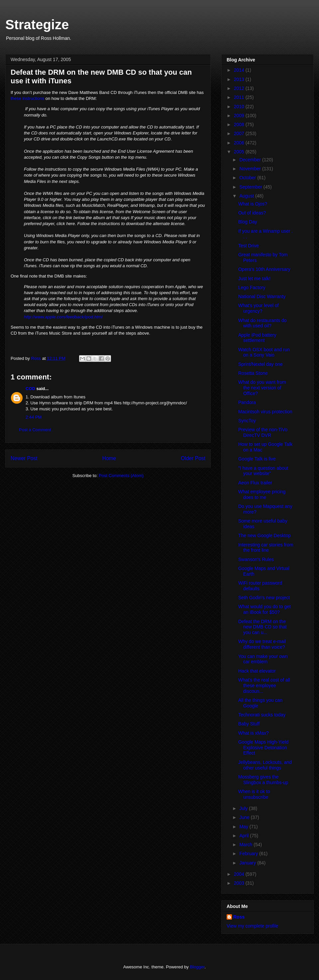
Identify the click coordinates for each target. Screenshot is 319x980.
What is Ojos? (253, 204)
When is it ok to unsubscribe (254, 794)
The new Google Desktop (265, 535)
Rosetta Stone (253, 373)
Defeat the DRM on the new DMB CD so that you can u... (263, 627)
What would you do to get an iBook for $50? (265, 609)
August (247, 196)
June (245, 817)
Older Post (193, 458)
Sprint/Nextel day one (261, 364)
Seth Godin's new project (264, 598)
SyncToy (247, 421)
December (251, 160)
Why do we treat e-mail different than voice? (262, 644)
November (251, 169)
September (251, 187)
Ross (239, 917)
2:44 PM (34, 417)
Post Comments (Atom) (121, 476)
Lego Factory (252, 287)
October (248, 178)
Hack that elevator (257, 671)
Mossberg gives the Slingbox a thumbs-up (263, 780)
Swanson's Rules (256, 559)
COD (30, 389)
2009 (240, 116)
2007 (240, 133)
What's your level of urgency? (259, 308)
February (249, 854)
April (245, 836)
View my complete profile (252, 926)
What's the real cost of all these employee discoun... (264, 686)
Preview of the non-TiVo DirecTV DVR (263, 432)
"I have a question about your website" (263, 471)
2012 (240, 88)
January (248, 863)
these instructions (27, 98)
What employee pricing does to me (262, 494)
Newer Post (24, 458)
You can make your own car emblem (263, 659)
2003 (240, 883)
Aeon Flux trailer (255, 483)
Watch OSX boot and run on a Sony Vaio (264, 352)
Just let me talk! (254, 279)
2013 (240, 79)
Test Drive (249, 246)
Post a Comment (35, 430)
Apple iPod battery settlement (257, 338)
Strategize (37, 25)
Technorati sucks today (262, 715)
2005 (240, 152)
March (246, 845)
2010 (240, 107)
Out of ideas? (252, 213)
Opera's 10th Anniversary (264, 269)
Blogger (197, 967)
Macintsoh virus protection (265, 412)
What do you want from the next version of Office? (262, 388)
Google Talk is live (257, 459)
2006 (240, 143)
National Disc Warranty (262, 296)
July (244, 808)
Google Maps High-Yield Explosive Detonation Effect (263, 748)
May (244, 827)
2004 (240, 874)
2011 (240, 97)
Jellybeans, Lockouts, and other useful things (265, 765)
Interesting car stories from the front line (266, 548)
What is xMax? (254, 733)
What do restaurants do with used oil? (263, 323)
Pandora (247, 402)
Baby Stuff (249, 724)
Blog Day (248, 222)
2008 (240, 124)
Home (109, 458)
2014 (240, 70)
